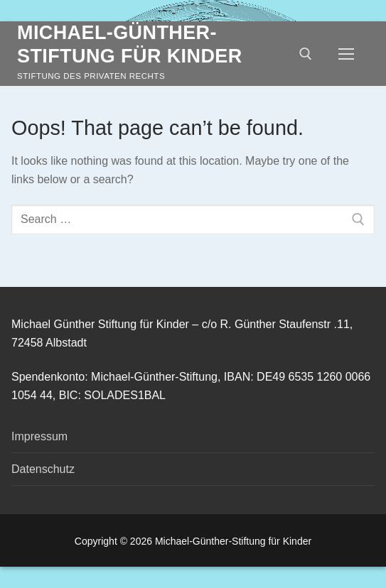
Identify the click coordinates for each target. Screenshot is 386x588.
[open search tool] (306, 54)
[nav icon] (346, 54)
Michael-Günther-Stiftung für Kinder (130, 44)
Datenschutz (43, 469)
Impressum (39, 436)
